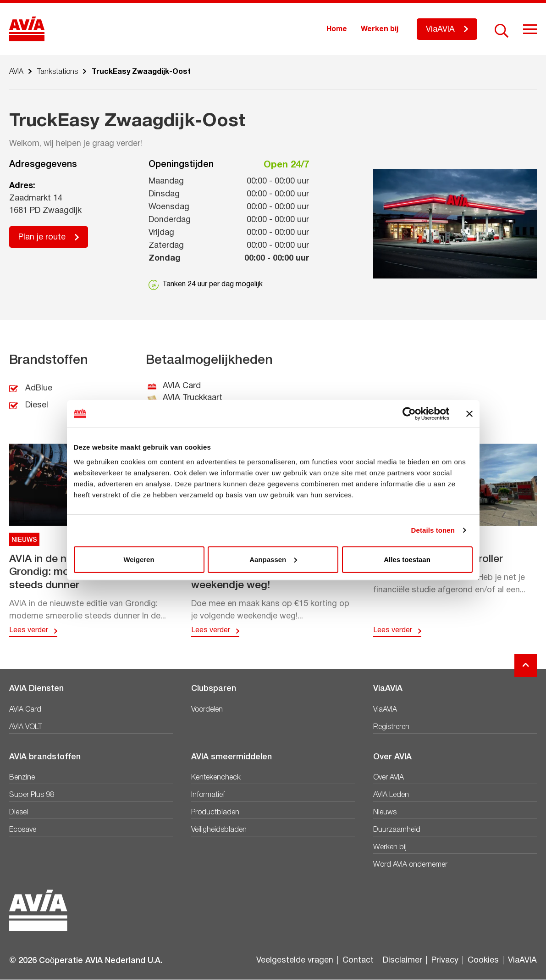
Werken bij (380, 29)
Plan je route (42, 237)
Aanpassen (273, 559)
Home (337, 29)
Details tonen (433, 530)
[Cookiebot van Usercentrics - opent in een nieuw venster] (409, 414)
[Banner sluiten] (469, 414)
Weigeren (139, 559)
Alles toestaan (407, 559)
